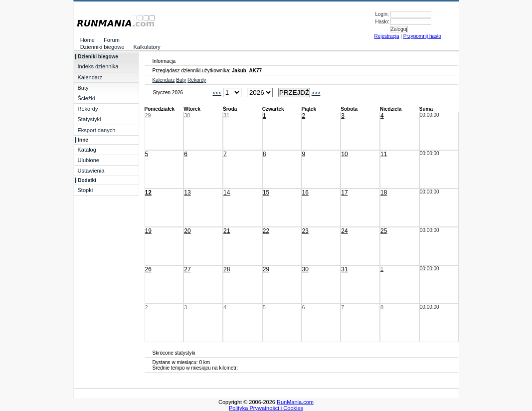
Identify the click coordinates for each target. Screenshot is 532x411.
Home (86, 40)
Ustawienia (91, 171)
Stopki (86, 190)
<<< (217, 93)
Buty (83, 88)
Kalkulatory (145, 47)
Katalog (87, 150)
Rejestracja (387, 36)
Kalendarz (90, 77)
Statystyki (89, 119)
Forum (110, 40)
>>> (316, 93)
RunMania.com (295, 402)
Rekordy (88, 109)
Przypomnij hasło (422, 36)
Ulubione (89, 160)
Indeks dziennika (98, 66)
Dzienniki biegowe (100, 47)
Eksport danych (97, 130)
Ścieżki (87, 98)
